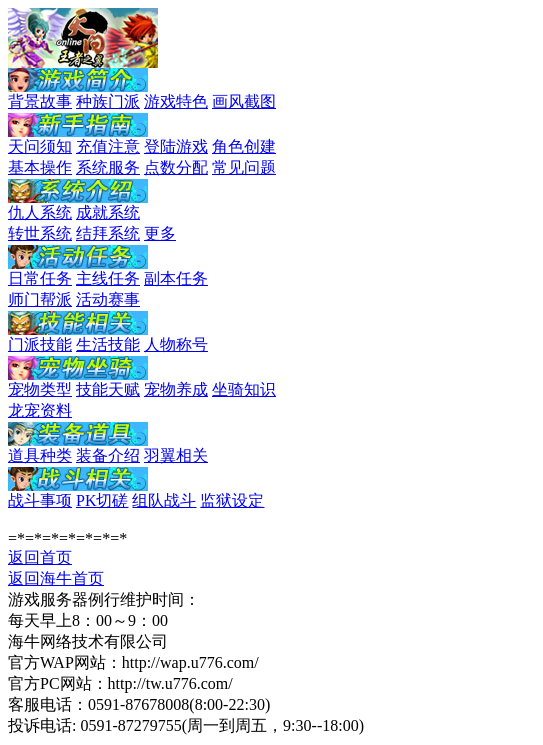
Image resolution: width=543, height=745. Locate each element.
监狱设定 (232, 500)
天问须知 (40, 146)
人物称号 (176, 344)
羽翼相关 (176, 455)
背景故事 (40, 101)
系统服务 (108, 167)
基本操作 (40, 167)
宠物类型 (40, 389)
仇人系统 (40, 212)
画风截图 (244, 101)
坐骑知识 (244, 389)
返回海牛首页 (56, 578)
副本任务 (176, 278)
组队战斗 (164, 500)
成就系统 (108, 212)
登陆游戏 (176, 146)
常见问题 (244, 167)
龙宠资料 (40, 410)
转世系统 (40, 233)
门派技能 (40, 344)
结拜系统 (108, 233)
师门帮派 (40, 299)
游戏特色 (176, 101)
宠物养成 (176, 389)
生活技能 (108, 344)
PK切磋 (102, 500)
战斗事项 (40, 500)
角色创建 (244, 146)
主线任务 (108, 278)
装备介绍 (108, 455)
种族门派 (108, 101)
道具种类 (40, 455)
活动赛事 (108, 299)
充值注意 (108, 146)
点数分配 (176, 167)
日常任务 (40, 278)
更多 (160, 233)
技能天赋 (108, 389)
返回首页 (40, 557)
